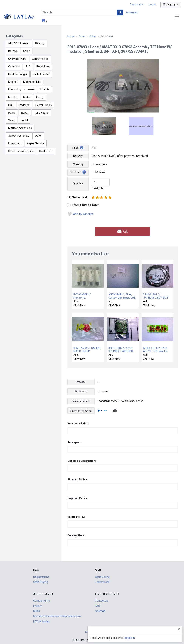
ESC (28, 67)
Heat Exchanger (18, 74)
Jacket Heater (41, 74)
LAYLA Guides (42, 621)
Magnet (13, 82)
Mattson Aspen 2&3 (20, 128)
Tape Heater (42, 113)
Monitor (13, 97)
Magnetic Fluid (32, 82)
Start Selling (102, 577)
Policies (38, 605)
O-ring (40, 97)
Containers (46, 151)
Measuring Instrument (22, 89)
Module (45, 89)
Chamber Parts (17, 59)
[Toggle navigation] (177, 17)
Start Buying (41, 582)
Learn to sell (102, 582)
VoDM (24, 120)
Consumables (40, 59)
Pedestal (24, 105)
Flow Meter (43, 67)
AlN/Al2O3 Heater (19, 43)
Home (71, 36)
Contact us (102, 600)
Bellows (13, 51)
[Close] (179, 629)
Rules (37, 611)
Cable (27, 51)
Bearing (40, 43)
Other (38, 136)
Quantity (78, 183)
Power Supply (44, 105)
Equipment (15, 143)
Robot (25, 113)
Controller (14, 67)
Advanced (132, 12)
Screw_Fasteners (19, 136)
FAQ (98, 605)
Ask (123, 231)
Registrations (41, 577)
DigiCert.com (92, 632)
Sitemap (100, 611)
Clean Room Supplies (21, 151)
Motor (27, 97)
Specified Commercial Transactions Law (57, 616)
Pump (12, 113)
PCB (11, 105)
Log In (152, 5)
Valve (12, 120)
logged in (158, 638)
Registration (137, 5)
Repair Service (36, 143)
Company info (42, 600)
